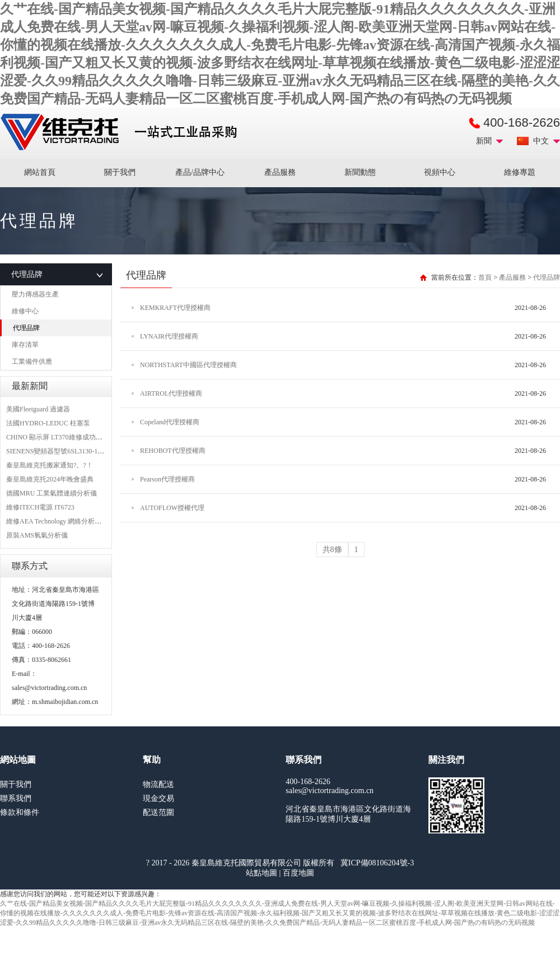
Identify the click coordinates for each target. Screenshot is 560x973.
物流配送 (158, 784)
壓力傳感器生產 (35, 294)
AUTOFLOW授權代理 (172, 508)
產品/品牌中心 (200, 172)
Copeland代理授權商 (170, 422)
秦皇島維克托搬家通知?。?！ (50, 465)
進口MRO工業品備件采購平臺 (122, 132)
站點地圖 (262, 873)
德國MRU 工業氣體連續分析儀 (52, 493)
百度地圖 (298, 873)
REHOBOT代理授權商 (173, 451)
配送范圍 (158, 812)
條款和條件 (20, 812)
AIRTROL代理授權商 (171, 393)
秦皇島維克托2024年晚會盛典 (50, 479)
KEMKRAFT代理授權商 (175, 308)
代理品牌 (26, 328)
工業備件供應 (32, 362)
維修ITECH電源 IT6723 (40, 507)
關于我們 (120, 172)
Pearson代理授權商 (167, 479)
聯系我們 (16, 798)
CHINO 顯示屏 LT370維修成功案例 (58, 437)
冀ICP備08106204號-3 (377, 863)
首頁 (485, 277)
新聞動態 (360, 172)
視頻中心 (440, 172)
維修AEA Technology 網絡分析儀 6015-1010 (69, 521)
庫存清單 (25, 345)
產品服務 (280, 172)
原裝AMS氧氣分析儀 (37, 535)
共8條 (332, 550)
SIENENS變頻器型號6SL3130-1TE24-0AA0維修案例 (82, 451)
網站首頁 (40, 172)
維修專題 (520, 172)
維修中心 (25, 311)
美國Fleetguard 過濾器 (38, 409)
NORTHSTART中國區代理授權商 (188, 365)
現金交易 (158, 798)
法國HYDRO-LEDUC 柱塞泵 (48, 423)
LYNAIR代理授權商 (169, 336)
